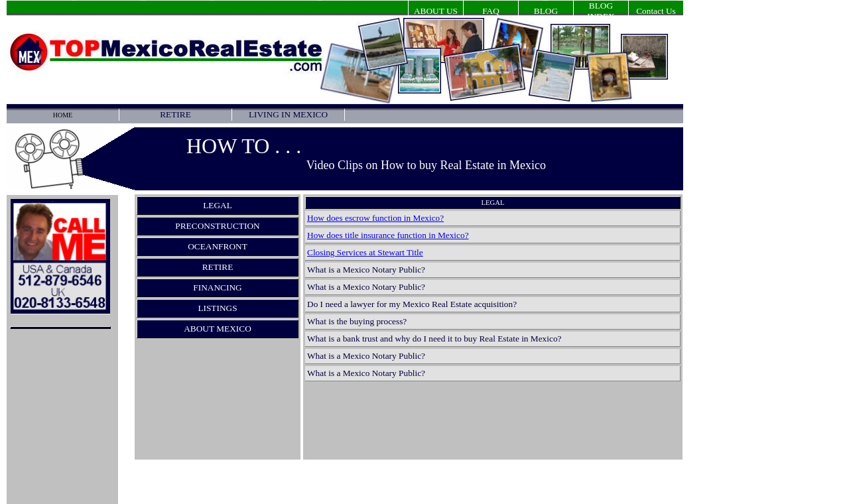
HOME (63, 115)
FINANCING (217, 287)
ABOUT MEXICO (218, 329)
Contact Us (656, 11)
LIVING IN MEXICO (288, 114)
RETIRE (175, 114)
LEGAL (218, 205)
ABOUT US (436, 11)
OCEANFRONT (218, 246)
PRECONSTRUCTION (217, 226)
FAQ (491, 11)
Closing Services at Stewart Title (365, 252)
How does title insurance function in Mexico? (388, 235)
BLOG (546, 11)
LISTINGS (217, 308)
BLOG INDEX (601, 11)
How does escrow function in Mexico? (375, 218)
